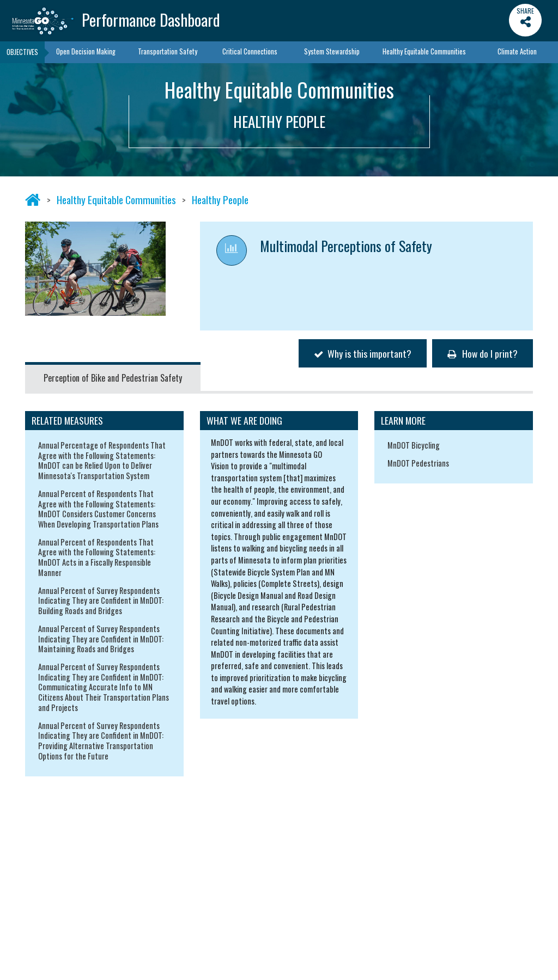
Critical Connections (250, 51)
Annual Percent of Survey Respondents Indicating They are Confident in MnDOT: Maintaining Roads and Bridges (101, 639)
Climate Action (517, 51)
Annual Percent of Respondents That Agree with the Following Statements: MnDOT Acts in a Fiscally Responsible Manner (97, 557)
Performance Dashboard (151, 20)
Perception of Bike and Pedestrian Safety (113, 378)
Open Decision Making (86, 51)
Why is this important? (363, 353)
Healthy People (220, 200)
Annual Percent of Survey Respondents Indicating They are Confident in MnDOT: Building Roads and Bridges (101, 601)
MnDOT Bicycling (414, 445)
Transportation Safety (168, 51)
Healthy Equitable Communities (424, 51)
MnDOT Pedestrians (418, 463)
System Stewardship (332, 51)
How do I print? (483, 353)
